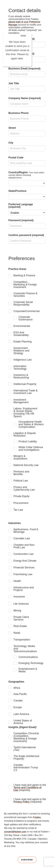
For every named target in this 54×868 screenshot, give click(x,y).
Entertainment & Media (28, 670)
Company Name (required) (27, 102)
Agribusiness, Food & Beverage (26, 531)
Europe (18, 707)
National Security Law (26, 465)
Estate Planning (22, 342)
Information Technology (20, 367)
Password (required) (27, 224)
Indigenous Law (22, 360)
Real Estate (20, 626)
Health (17, 581)
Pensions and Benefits (21, 473)
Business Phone (27, 117)
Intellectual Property (25, 384)
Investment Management (21, 401)
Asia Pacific (20, 694)
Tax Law (18, 510)
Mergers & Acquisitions (20, 457)
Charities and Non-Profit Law (24, 546)
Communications (28, 657)
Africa (17, 688)
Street (27, 131)
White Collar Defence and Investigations (31, 449)
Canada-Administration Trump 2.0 (26, 767)
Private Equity (21, 496)
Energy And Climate (25, 561)
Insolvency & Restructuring (21, 376)
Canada (18, 701)
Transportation (22, 640)
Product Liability (28, 441)
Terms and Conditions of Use (27, 789)
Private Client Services (21, 618)
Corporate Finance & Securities (25, 295)
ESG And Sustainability (21, 334)
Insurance (19, 597)
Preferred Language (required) (27, 209)
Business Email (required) (27, 72)
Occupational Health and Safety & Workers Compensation (31, 424)
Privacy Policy (21, 802)
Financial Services (24, 567)
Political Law (21, 481)
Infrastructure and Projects (24, 589)
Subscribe (27, 860)
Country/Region (27, 178)
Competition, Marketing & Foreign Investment (25, 285)
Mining (17, 611)
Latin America (21, 714)
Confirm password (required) (27, 239)
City (27, 146)
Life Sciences (21, 604)
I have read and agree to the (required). (30, 788)
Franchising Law (23, 574)
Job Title (27, 87)
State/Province (27, 194)
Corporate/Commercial (26, 311)
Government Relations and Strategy (21, 351)
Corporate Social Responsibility (23, 303)
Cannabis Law (22, 538)
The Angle (26, 757)
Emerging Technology (31, 663)
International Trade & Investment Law (25, 392)
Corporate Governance (25, 318)
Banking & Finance (24, 275)
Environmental (22, 326)
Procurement (21, 503)
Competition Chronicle (26, 737)
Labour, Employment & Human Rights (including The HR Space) (25, 412)
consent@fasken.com (15, 832)
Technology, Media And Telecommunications (25, 649)
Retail (17, 633)
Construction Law (23, 554)
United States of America (23, 722)
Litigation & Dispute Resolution (25, 434)
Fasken (37, 817)
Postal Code (27, 161)
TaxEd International (24, 749)
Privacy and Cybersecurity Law (24, 488)
